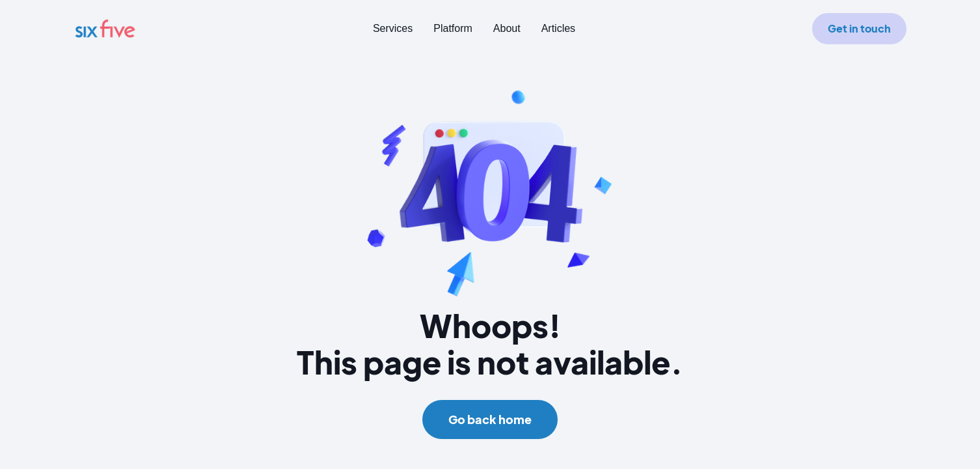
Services (393, 28)
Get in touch (859, 28)
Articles (558, 28)
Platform (453, 28)
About (507, 28)
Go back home (490, 419)
